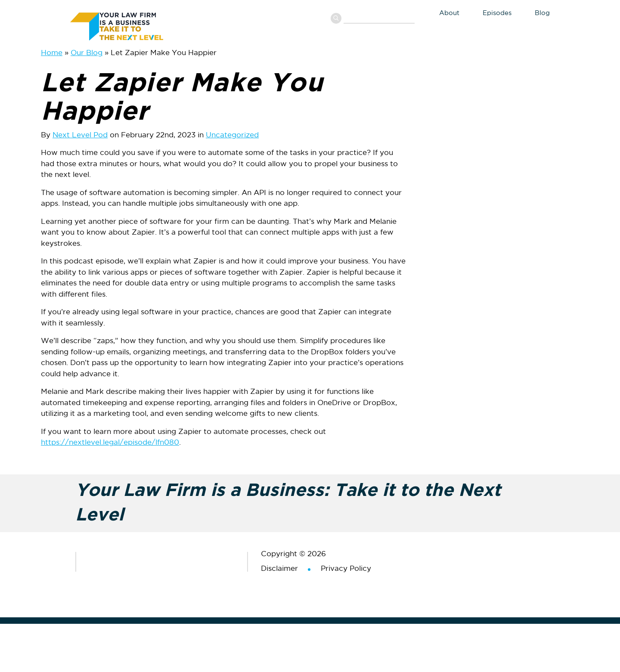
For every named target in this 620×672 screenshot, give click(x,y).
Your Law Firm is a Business (135, 25)
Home (52, 53)
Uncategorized (232, 135)
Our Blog (87, 53)
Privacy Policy (346, 569)
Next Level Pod (80, 135)
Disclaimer (279, 569)
